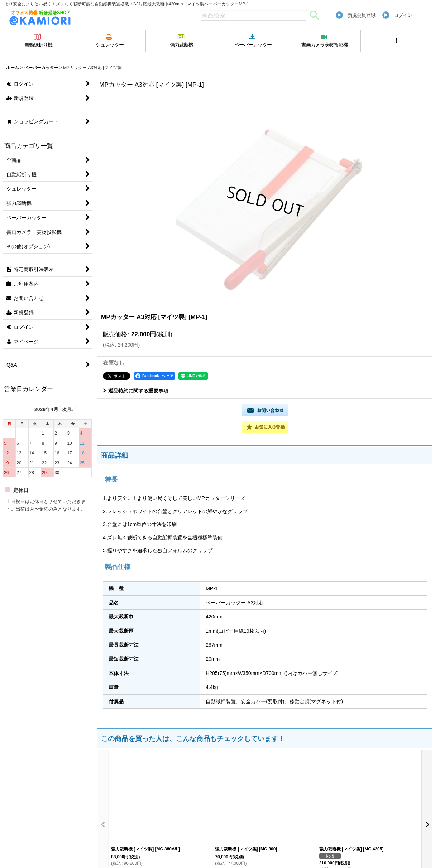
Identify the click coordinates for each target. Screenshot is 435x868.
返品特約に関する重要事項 (136, 391)
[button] (397, 41)
